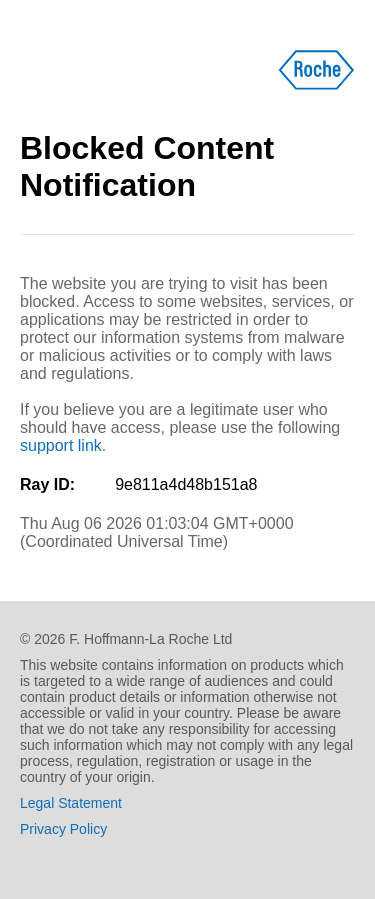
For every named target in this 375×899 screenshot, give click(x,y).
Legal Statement (71, 803)
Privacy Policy (63, 829)
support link (61, 445)
